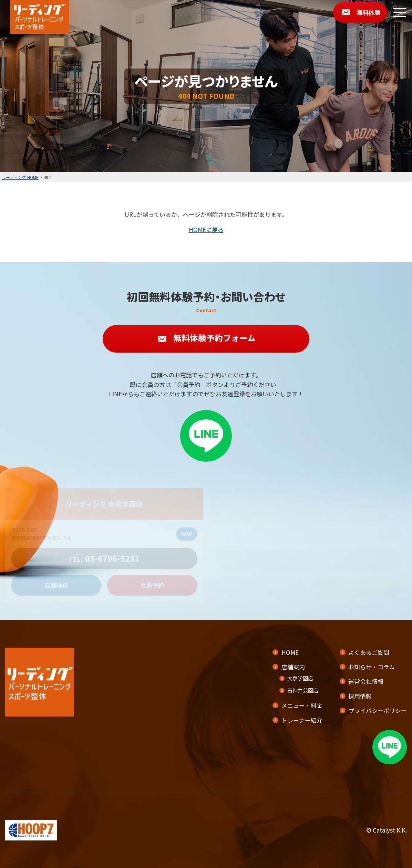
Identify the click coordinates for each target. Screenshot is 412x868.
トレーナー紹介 (302, 720)
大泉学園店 (300, 678)
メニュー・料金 (302, 705)
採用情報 (360, 696)
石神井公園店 (303, 690)
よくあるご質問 (369, 652)
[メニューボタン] (400, 12)
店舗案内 (293, 667)
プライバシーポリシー (378, 710)
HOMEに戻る (206, 229)
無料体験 (369, 12)
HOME (290, 652)
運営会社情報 (366, 681)
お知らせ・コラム (372, 667)
